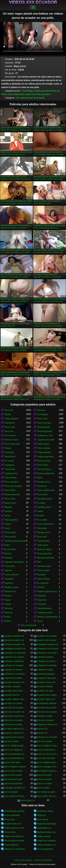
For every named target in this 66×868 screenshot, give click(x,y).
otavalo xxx (42, 733)
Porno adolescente (46, 490)
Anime (40, 511)
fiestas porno (10, 503)
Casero (8, 524)
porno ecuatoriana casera (48, 750)
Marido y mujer (11, 587)
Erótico (8, 617)
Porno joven (10, 435)
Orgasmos (42, 600)
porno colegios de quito (48, 746)
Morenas (9, 608)
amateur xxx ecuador (47, 636)
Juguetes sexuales (46, 440)
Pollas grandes (42, 91)
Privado (41, 587)
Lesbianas (9, 452)
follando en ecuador (14, 720)
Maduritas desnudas (47, 824)
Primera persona (12, 495)
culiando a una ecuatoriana (48, 653)
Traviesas (42, 604)
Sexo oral (31, 94)
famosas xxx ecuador (47, 712)
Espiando (42, 596)
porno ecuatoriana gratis (15, 754)
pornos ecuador (44, 779)
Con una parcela (29, 625)
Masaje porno (44, 482)
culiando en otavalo (13, 670)
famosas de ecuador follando (15, 708)
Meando (8, 507)
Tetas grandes (43, 94)
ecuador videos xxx (46, 699)
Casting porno (11, 473)
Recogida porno (45, 499)
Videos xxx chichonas (15, 849)
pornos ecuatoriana (13, 784)
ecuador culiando (12, 687)
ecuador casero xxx (46, 682)
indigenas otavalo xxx (47, 724)
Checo (40, 621)
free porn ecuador (45, 720)
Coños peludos (11, 575)
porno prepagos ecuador (48, 767)
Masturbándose (44, 608)
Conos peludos (11, 845)
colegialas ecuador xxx (15, 649)
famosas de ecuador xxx (48, 708)
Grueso (8, 596)
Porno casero (43, 570)
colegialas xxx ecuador (48, 649)
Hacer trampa (44, 579)
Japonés (8, 570)
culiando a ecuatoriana (15, 653)
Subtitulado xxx (44, 828)
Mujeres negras (44, 549)
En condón (42, 520)
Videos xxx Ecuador (33, 2)
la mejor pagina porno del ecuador (15, 729)
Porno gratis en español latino (15, 841)
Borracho (41, 575)
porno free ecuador (46, 758)
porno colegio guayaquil (15, 746)
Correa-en (42, 486)
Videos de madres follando (15, 836)
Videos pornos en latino (15, 828)
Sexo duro (42, 537)
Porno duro (10, 820)
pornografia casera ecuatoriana (48, 771)
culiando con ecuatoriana (15, 657)
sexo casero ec (28, 800)
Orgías (8, 600)
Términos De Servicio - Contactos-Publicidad (33, 860)
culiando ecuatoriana (14, 661)
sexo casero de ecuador (15, 796)
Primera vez (10, 591)
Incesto (41, 516)
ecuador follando (45, 687)
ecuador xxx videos (13, 703)
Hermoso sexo (11, 440)
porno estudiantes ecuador (15, 758)
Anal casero (43, 820)
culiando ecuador (45, 657)
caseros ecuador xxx (14, 640)
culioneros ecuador (13, 678)
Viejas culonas (44, 836)
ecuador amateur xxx (14, 682)
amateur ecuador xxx (14, 636)
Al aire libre (10, 566)
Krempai (8, 558)
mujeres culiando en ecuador (15, 733)
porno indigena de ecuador (48, 762)
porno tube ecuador (14, 771)
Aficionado (42, 528)
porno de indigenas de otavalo (15, 750)
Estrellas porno (44, 507)
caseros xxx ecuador (47, 640)
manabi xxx (43, 729)
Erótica (8, 448)
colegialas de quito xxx (48, 644)
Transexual (10, 469)
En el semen (10, 549)
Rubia (7, 545)
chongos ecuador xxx (14, 644)
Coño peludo (10, 478)
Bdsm (40, 478)
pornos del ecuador (13, 779)
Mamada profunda (46, 558)
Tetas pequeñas (45, 554)
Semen (22, 94)
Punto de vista (44, 461)
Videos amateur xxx (46, 845)
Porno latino (10, 832)
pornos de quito (44, 775)
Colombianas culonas (15, 811)
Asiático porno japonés (15, 541)
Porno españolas (45, 849)
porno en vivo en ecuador (48, 754)
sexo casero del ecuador (48, 796)
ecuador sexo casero (47, 695)
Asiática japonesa (45, 457)
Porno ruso (10, 427)
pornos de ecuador (13, 775)
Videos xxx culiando (46, 841)
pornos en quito (44, 784)
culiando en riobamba (15, 674)
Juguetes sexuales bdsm (15, 562)
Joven (7, 528)
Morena (8, 554)
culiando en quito (45, 670)
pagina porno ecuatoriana (15, 737)
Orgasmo (9, 583)
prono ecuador (11, 792)
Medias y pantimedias (47, 617)
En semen (9, 461)
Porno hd (55, 91)
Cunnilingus (28, 91)
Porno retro (42, 495)
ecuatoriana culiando (47, 703)
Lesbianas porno (45, 613)
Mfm (39, 562)
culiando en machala (47, 665)
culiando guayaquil (46, 674)
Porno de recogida (13, 486)
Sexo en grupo (44, 423)
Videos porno (43, 444)
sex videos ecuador (46, 792)
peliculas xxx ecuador (47, 737)
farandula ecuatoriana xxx (15, 716)
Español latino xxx (13, 824)
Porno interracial (10, 94)
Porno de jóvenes (45, 524)
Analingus (9, 579)
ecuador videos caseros (15, 699)
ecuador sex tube (45, 691)
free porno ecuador (13, 724)
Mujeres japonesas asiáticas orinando (48, 591)
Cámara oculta (44, 566)
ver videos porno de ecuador (30, 98)
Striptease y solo (45, 435)
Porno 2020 (10, 490)
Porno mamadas (12, 815)
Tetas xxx (42, 815)
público (8, 621)
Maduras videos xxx (46, 832)
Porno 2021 (10, 499)
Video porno (43, 545)
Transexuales (43, 541)
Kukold (8, 604)
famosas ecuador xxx (14, 712)
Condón (8, 511)
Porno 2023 (43, 465)
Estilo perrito (10, 537)
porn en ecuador (45, 741)
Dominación (10, 457)
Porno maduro (44, 448)
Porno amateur (11, 482)
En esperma (43, 583)
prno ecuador (43, 788)
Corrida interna (44, 469)
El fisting (41, 503)
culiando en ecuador (14, 665)
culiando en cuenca (46, 661)
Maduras (9, 613)
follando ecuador (45, 716)
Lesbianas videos (45, 811)
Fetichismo (10, 423)
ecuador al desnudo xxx (48, 678)
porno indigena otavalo (15, 767)
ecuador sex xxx (12, 695)
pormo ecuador (12, 741)
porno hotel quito (12, 762)
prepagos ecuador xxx (15, 788)
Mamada (41, 410)
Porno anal (42, 419)
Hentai (7, 516)
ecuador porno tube (14, 691)
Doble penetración (46, 473)
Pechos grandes (45, 431)
